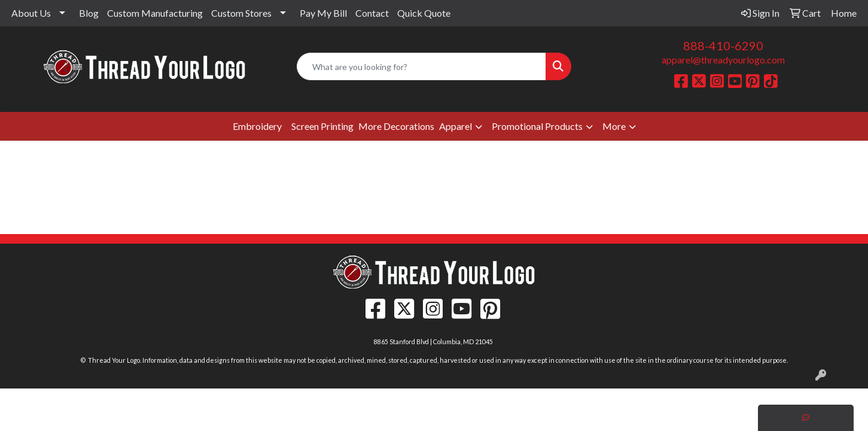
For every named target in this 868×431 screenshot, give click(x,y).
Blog (89, 13)
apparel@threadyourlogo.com (723, 60)
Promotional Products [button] (537, 126)
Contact (372, 13)
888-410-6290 (723, 45)
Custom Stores (241, 13)
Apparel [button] (456, 126)
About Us (31, 13)
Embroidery (257, 126)
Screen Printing (322, 126)
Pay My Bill (323, 13)
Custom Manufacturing (155, 13)
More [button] (614, 126)
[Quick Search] (422, 66)
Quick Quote (424, 13)
